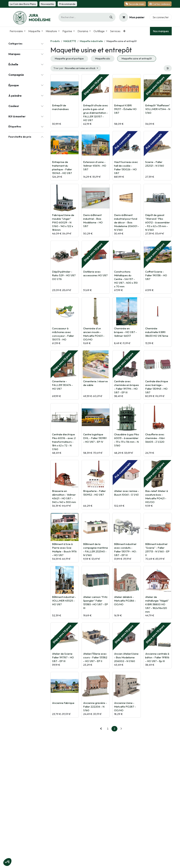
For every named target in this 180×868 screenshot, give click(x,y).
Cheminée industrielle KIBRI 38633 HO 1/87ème (157, 332)
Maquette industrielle (91, 41)
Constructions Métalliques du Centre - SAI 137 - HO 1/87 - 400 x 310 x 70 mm (126, 279)
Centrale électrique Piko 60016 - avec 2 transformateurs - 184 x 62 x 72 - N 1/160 (64, 442)
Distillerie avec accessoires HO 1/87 (95, 273)
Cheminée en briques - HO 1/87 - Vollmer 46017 (125, 332)
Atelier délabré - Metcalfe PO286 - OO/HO (125, 601)
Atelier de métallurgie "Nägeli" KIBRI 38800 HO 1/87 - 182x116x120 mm (157, 604)
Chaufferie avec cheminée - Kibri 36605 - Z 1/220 (155, 438)
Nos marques (161, 31)
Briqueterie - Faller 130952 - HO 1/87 (94, 493)
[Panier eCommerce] (132, 17)
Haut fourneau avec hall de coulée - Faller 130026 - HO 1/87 (126, 167)
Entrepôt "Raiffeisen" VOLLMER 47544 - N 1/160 (158, 109)
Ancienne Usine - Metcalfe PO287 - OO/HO (125, 707)
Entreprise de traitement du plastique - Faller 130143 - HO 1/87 (62, 167)
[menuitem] (18, 31)
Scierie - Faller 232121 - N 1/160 (155, 164)
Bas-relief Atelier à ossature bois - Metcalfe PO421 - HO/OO (157, 496)
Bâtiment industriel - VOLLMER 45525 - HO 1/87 (64, 601)
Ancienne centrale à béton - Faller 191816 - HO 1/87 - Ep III (157, 657)
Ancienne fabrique (63, 703)
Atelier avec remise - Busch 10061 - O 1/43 (127, 493)
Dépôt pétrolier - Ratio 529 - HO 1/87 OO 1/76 (64, 275)
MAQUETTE (70, 41)
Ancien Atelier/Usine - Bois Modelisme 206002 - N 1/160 (126, 657)
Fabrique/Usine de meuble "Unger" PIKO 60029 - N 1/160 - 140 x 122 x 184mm (63, 222)
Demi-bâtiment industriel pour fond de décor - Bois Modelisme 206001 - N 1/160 (126, 222)
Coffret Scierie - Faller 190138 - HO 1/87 (156, 275)
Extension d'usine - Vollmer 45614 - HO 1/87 (95, 166)
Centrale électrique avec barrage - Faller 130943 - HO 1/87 (157, 387)
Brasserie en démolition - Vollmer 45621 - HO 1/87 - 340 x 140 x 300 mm (64, 496)
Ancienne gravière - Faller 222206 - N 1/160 (95, 707)
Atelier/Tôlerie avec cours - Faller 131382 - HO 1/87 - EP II (95, 657)
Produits (55, 41)
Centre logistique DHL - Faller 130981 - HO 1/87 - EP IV (95, 438)
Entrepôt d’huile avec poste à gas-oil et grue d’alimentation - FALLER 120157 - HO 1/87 (96, 113)
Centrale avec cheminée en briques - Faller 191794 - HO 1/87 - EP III (126, 387)
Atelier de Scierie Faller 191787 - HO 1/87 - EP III (63, 657)
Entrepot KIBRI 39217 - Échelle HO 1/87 (125, 109)
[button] (76, 68)
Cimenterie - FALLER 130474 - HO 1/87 (62, 385)
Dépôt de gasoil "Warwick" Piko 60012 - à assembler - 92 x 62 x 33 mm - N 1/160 (157, 222)
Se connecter (161, 17)
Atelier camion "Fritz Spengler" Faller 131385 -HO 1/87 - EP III (96, 602)
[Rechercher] (111, 17)
